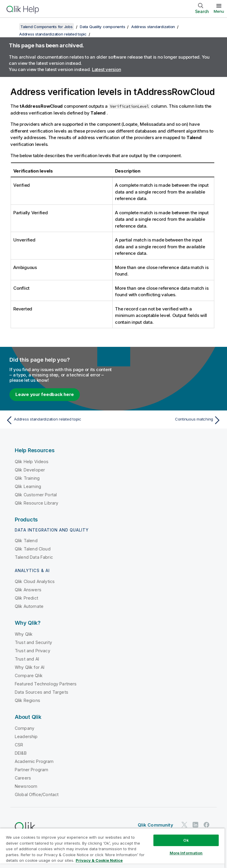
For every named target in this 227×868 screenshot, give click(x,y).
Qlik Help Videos (32, 462)
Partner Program (31, 770)
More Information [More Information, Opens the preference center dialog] (186, 853)
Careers (23, 778)
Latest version (107, 69)
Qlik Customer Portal (36, 495)
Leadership (26, 736)
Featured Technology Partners (46, 684)
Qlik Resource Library (37, 503)
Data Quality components (102, 27)
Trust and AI (27, 659)
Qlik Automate (29, 606)
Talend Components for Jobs (47, 27)
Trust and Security (33, 642)
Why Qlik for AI (30, 667)
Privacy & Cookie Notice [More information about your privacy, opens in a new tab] (99, 860)
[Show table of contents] (12, 27)
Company (25, 728)
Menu (219, 11)
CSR (19, 745)
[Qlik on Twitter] (184, 825)
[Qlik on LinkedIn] (195, 825)
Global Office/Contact (37, 794)
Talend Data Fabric (34, 557)
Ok (186, 840)
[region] (112, 848)
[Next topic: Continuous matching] (169, 420)
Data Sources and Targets (42, 692)
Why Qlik (24, 634)
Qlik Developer (30, 470)
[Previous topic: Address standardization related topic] (58, 420)
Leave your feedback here (45, 394)
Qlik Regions (27, 700)
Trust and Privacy (33, 651)
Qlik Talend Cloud (33, 549)
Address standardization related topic (53, 34)
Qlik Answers (28, 590)
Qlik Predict (26, 598)
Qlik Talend (26, 541)
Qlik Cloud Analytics (35, 581)
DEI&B (21, 753)
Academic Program (34, 761)
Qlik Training (27, 478)
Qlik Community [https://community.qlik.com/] (155, 825)
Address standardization (153, 27)
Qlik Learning (28, 486)
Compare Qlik (29, 675)
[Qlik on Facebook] (207, 825)
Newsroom (26, 786)
